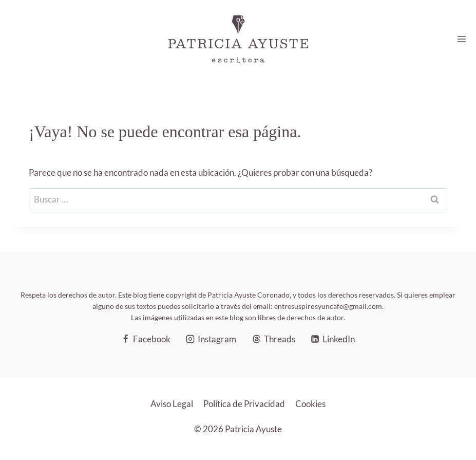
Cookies (310, 404)
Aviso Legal (172, 404)
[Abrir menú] (461, 39)
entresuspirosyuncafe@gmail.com (328, 306)
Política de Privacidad (244, 404)
